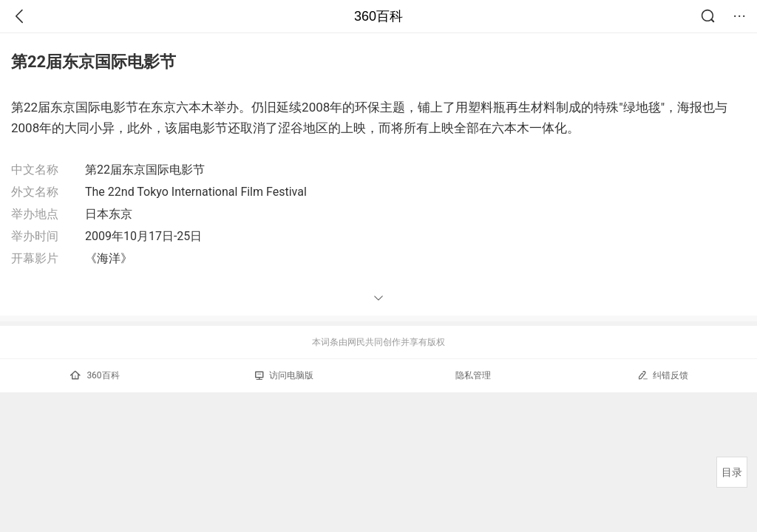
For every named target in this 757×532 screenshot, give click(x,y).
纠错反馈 (663, 375)
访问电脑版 (284, 375)
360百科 (378, 16)
